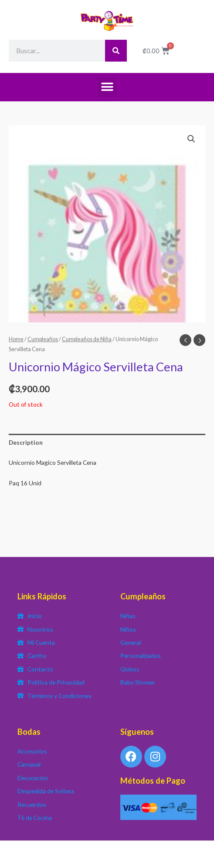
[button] (107, 87)
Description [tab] (26, 442)
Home (16, 339)
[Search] (116, 51)
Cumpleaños (43, 339)
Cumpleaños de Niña (87, 339)
